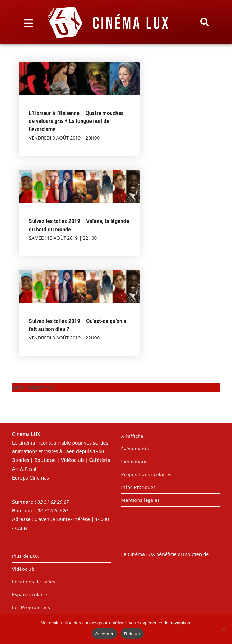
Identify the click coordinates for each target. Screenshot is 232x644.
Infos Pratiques (139, 487)
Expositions (134, 462)
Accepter (104, 634)
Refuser (132, 634)
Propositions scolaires (147, 474)
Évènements (135, 449)
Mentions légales (141, 500)
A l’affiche (132, 436)
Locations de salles (34, 582)
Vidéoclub (23, 569)
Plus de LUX (26, 556)
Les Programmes (31, 607)
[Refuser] (223, 629)
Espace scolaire (30, 594)
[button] (204, 22)
